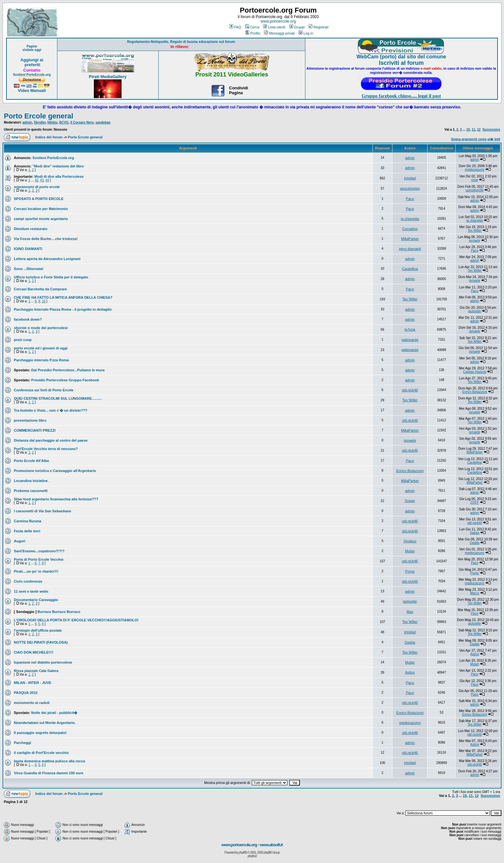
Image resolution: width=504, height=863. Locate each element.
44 (47, 180)
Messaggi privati (279, 33)
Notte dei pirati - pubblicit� (54, 713)
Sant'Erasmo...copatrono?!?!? (39, 551)
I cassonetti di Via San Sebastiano (43, 511)
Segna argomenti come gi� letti (476, 139)
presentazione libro (30, 420)
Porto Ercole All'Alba (31, 461)
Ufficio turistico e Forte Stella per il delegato (51, 277)
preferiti (32, 65)
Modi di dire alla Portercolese (59, 176)
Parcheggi (22, 743)
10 (468, 130)
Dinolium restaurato (31, 229)
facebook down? (28, 319)
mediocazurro (475, 170)
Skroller (40, 122)
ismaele (475, 241)
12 (479, 130)
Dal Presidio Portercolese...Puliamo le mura (68, 370)
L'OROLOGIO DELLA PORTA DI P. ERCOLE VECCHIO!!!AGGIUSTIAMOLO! (76, 620)
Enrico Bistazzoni (474, 392)
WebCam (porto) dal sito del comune (401, 57)
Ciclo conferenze (28, 581)
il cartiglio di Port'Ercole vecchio (41, 753)
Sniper (410, 501)
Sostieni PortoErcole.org (32, 75)
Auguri (20, 541)
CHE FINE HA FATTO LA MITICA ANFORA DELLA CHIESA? (63, 297)
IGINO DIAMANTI (28, 249)
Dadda (474, 543)
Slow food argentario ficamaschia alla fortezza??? (56, 499)
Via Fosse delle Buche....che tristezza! (46, 239)
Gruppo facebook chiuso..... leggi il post (401, 96)
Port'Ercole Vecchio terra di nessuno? (46, 449)
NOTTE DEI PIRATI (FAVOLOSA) (41, 642)
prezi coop (23, 340)
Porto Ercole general (39, 116)
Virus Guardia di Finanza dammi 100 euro (49, 773)
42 (37, 180)
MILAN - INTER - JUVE (33, 683)
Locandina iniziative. (31, 481)
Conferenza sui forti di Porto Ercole (44, 390)
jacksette (474, 311)
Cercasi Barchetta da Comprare (40, 289)
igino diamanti (410, 249)
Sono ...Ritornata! (29, 269)
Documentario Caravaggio (36, 600)
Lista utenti (274, 27)
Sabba (474, 533)
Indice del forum (49, 137)
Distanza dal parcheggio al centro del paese (51, 440)
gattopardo (410, 340)
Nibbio (52, 122)
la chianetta (410, 219)
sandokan (103, 122)
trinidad (410, 178)
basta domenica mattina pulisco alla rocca (49, 761)
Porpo (410, 571)
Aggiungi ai (32, 60)
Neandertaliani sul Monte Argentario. (45, 723)
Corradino (410, 229)
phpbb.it (252, 856)
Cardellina (410, 269)
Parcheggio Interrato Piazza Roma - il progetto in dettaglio (63, 309)
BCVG (64, 122)
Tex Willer (474, 231)
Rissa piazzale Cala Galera (36, 671)
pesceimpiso (410, 188)
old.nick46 (410, 390)
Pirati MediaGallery (108, 77)
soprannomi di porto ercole (37, 187)
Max (410, 612)
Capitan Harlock (474, 372)
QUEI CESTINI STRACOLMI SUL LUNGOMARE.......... (58, 398)
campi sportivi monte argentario (41, 219)
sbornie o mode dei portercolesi (41, 328)
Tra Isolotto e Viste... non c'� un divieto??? (51, 410)
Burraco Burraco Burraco (59, 612)
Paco (410, 199)
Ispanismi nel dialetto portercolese (43, 662)
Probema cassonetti (31, 491)
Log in (306, 33)
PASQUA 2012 (26, 693)
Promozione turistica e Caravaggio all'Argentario (55, 471)
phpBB (243, 853)
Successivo (491, 130)
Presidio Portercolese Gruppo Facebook (65, 380)
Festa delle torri (27, 531)
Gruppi (297, 27)
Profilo (253, 33)
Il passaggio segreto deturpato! (40, 733)
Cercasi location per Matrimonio (41, 209)
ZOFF (475, 502)
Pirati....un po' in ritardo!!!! (36, 571)
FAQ (235, 27)
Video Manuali (32, 90)
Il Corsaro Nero (82, 122)
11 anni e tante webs (31, 591)
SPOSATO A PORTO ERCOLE (39, 199)
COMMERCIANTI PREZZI (35, 430)
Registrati (318, 27)
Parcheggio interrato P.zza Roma (41, 360)
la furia (410, 329)
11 (474, 130)
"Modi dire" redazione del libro (58, 166)
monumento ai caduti (32, 703)
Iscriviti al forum (401, 63)
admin (27, 122)
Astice (474, 654)
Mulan (410, 551)
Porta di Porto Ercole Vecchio (39, 559)
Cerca (252, 27)
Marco (475, 593)
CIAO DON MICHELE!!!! (34, 652)
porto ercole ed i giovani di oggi (41, 348)
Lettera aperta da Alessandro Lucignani (47, 259)
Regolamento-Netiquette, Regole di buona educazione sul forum (181, 42)
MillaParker (410, 239)
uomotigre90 (475, 190)
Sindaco (410, 541)
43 (42, 180)
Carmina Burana (28, 521)
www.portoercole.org (278, 21)
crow (474, 180)
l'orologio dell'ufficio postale (38, 630)
